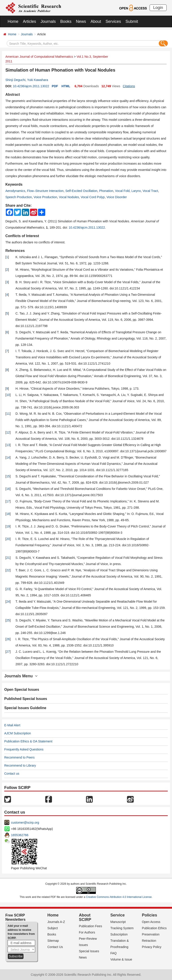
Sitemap (53, 941)
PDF (55, 86)
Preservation (151, 934)
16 (8, 489)
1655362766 (20, 835)
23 (8, 589)
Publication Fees (90, 926)
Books (66, 21)
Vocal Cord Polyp (93, 197)
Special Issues (89, 951)
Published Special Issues (26, 699)
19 (8, 526)
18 (8, 514)
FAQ (114, 953)
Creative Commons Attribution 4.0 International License (119, 897)
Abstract (13, 95)
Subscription (119, 934)
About (96, 21)
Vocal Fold (122, 191)
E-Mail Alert (12, 725)
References (15, 251)
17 (8, 501)
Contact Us (55, 947)
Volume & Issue (121, 959)
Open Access (151, 922)
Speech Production (19, 197)
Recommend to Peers (19, 757)
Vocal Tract (150, 191)
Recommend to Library (20, 765)
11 (8, 414)
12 (8, 432)
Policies (149, 915)
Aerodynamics (15, 191)
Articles (29, 21)
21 (8, 558)
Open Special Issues (22, 690)
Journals (48, 21)
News (81, 21)
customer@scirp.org (25, 823)
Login (158, 8)
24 (8, 602)
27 (8, 652)
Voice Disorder (117, 197)
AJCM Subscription (18, 733)
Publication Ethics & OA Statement (28, 741)
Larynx (136, 191)
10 (8, 395)
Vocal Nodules (69, 197)
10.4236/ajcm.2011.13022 (31, 86)
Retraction (149, 941)
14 (8, 457)
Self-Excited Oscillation (81, 191)
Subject (53, 928)
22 (8, 570)
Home (13, 21)
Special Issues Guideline (25, 708)
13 (8, 445)
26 (8, 639)
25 (8, 620)
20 (8, 539)
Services (113, 21)
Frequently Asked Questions (24, 749)
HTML (66, 86)
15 (8, 476)
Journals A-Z (56, 922)
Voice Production (45, 197)
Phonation (106, 191)
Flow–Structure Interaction (45, 191)
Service (118, 915)
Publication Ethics (154, 928)
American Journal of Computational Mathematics (39, 57)
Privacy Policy (152, 947)
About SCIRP (85, 917)
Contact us (12, 774)
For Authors (87, 932)
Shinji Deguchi (15, 80)
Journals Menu (21, 676)
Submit (132, 21)
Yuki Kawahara (38, 80)
